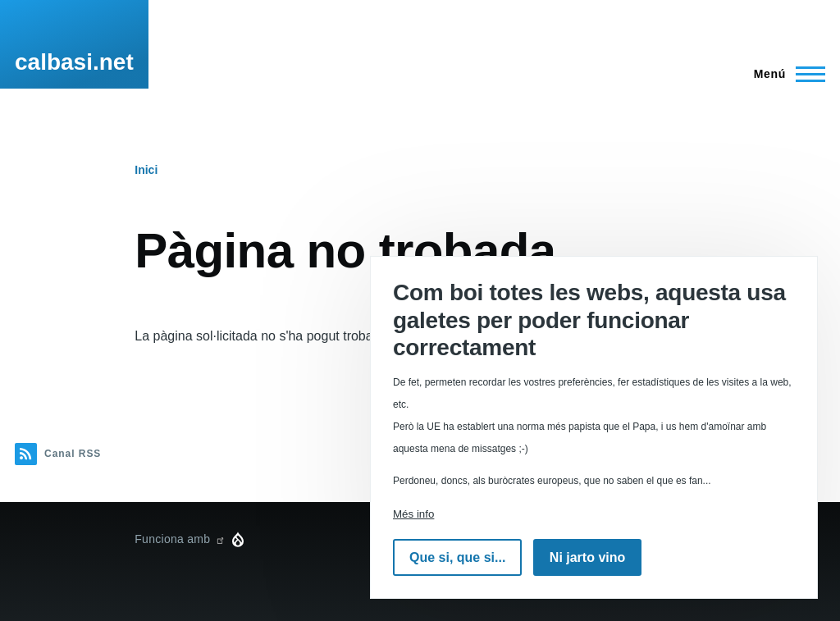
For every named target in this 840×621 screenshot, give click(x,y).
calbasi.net (74, 62)
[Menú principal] (785, 74)
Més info (413, 514)
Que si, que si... (457, 557)
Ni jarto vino (587, 557)
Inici (146, 170)
